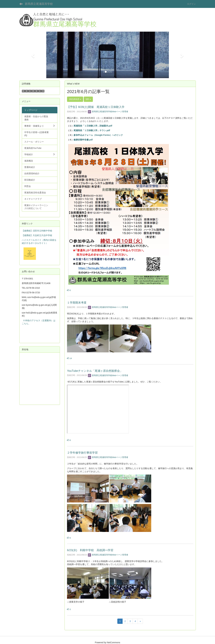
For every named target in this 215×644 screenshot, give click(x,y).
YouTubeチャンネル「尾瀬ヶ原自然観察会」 (95, 371)
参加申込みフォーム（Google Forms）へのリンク (98, 135)
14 (69, 358)
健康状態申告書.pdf (83, 140)
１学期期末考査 (77, 303)
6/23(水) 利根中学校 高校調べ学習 (90, 550)
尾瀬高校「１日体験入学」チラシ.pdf (92, 130)
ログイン (191, 4)
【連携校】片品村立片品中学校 (37, 235)
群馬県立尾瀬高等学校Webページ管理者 (108, 112)
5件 (88, 99)
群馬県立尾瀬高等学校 (39, 4)
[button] (33, 55)
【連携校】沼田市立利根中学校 (37, 231)
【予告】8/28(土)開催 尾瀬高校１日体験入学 (96, 107)
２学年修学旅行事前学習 (82, 453)
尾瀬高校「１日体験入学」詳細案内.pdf (93, 126)
